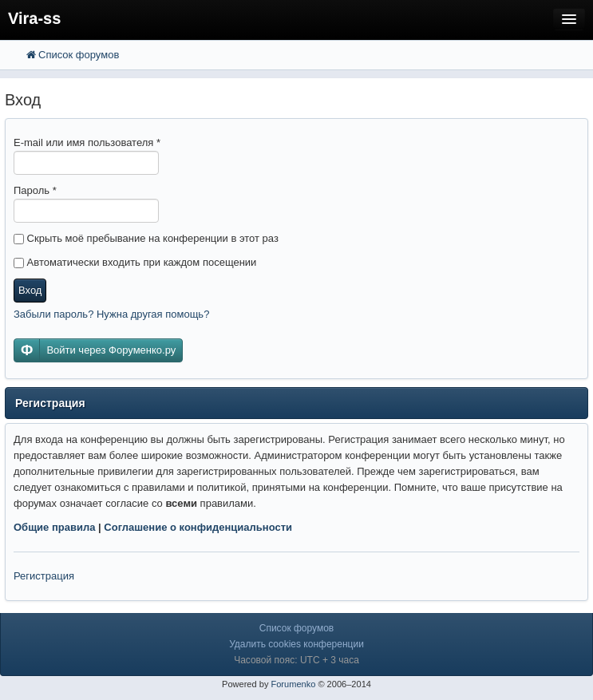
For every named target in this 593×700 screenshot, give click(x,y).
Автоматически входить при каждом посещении (135, 262)
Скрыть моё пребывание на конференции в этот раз (146, 238)
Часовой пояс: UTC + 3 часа (296, 660)
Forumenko (293, 684)
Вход (30, 290)
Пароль (35, 190)
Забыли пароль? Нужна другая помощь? (111, 314)
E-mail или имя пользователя (87, 142)
